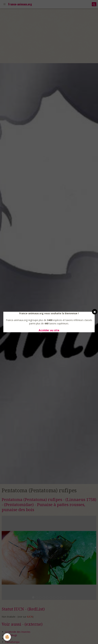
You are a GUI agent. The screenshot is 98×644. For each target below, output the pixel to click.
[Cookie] (7, 637)
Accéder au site (49, 330)
